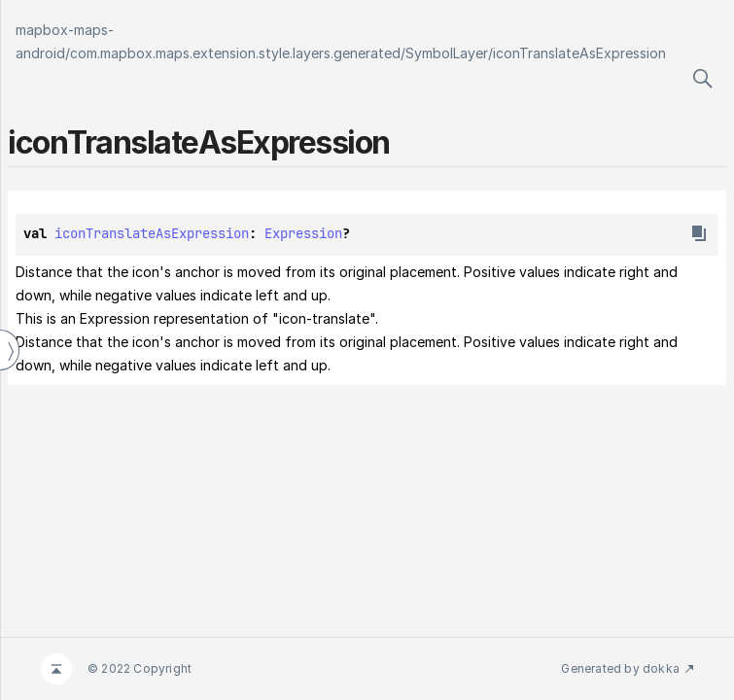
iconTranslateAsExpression (579, 53)
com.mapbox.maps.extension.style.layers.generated (235, 53)
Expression (303, 233)
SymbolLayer (447, 53)
